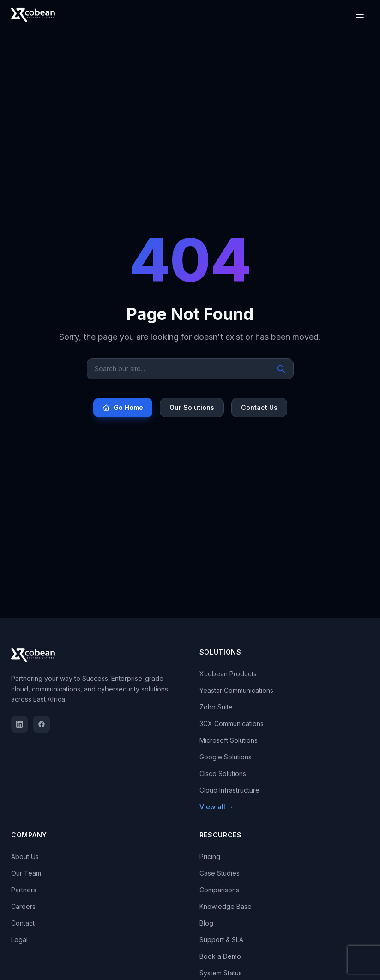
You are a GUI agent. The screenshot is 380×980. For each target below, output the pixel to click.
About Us (25, 857)
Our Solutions (192, 407)
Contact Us (259, 407)
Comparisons (219, 890)
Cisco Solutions (223, 773)
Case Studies (220, 873)
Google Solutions (226, 757)
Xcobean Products (228, 674)
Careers (23, 906)
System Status (221, 973)
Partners (24, 890)
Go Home (123, 407)
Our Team (26, 873)
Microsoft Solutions (229, 740)
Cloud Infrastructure (229, 790)
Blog (206, 923)
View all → (217, 807)
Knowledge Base (226, 906)
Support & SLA (221, 940)
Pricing (210, 857)
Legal (19, 940)
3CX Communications (232, 724)
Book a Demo (220, 956)
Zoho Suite (216, 707)
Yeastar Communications (236, 690)
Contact (23, 923)
